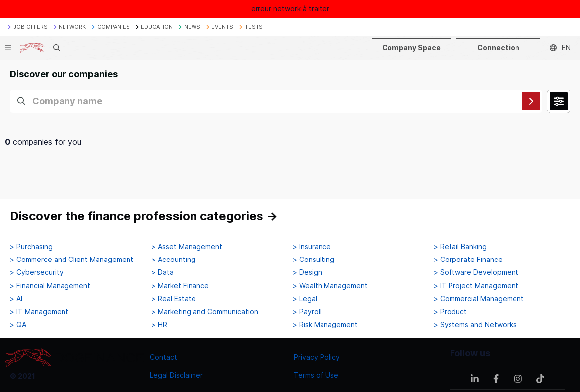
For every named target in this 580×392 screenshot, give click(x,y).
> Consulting (314, 260)
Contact (163, 357)
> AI (16, 299)
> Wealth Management (330, 286)
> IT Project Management (476, 286)
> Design (307, 272)
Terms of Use (316, 375)
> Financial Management (50, 286)
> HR (159, 325)
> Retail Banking (460, 247)
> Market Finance (180, 286)
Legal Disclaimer (176, 375)
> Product (450, 312)
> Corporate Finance (468, 260)
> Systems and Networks (475, 325)
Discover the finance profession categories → (144, 216)
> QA (18, 325)
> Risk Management (325, 325)
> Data (162, 272)
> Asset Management (187, 247)
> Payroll (307, 312)
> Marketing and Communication (205, 312)
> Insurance (312, 247)
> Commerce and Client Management (72, 260)
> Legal (305, 299)
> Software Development (476, 272)
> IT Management (39, 312)
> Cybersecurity (37, 272)
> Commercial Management (479, 299)
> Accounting (173, 260)
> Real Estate (174, 299)
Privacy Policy (317, 357)
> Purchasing (31, 247)
